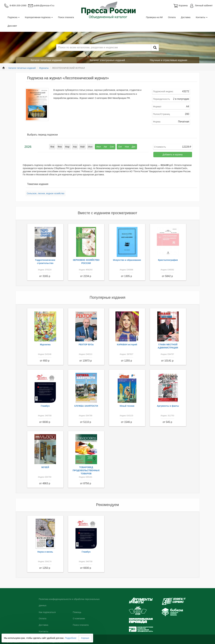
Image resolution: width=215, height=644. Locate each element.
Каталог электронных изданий (107, 60)
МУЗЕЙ (45, 467)
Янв (52, 147)
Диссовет (12, 26)
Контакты (202, 17)
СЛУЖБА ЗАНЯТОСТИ (86, 406)
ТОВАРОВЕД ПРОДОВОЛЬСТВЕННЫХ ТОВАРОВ (86, 470)
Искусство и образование (127, 260)
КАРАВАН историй (127, 345)
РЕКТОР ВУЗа (86, 345)
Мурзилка (45, 345)
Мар (67, 147)
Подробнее (71, 638)
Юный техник (127, 406)
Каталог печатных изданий (46, 60)
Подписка (14, 17)
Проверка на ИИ (154, 17)
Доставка (186, 17)
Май (82, 147)
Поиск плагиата (66, 17)
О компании (79, 619)
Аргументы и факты (168, 406)
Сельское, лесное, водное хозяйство (46, 193)
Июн (90, 147)
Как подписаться (47, 612)
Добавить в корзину (173, 155)
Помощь (77, 612)
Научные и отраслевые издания (169, 60)
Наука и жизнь (45, 552)
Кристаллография (168, 260)
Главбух (45, 406)
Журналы (44, 68)
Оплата (172, 17)
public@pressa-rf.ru (41, 5)
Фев (60, 147)
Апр (75, 147)
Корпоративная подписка (39, 17)
